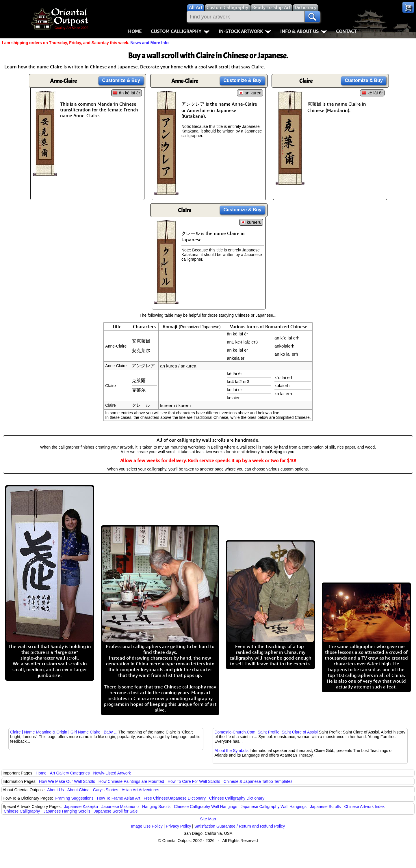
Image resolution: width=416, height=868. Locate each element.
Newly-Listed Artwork (112, 773)
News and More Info (149, 43)
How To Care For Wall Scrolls (194, 781)
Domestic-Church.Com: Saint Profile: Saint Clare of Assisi (266, 732)
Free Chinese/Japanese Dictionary (175, 798)
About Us (55, 790)
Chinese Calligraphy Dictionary (237, 798)
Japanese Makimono (120, 807)
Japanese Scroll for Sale (116, 811)
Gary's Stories (106, 790)
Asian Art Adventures (140, 790)
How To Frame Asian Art (118, 798)
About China (78, 790)
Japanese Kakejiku (81, 807)
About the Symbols (231, 751)
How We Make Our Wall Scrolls (67, 781)
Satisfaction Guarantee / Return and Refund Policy (240, 826)
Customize (121, 80)
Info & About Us (303, 31)
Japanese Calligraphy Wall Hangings (274, 807)
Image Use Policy (147, 826)
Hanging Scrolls (156, 807)
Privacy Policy (178, 826)
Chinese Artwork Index (365, 807)
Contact (346, 31)
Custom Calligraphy (180, 31)
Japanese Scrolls (325, 807)
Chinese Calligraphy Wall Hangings (206, 807)
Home (135, 31)
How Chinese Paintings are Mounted (131, 781)
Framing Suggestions (74, 798)
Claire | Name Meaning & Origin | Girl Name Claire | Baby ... (64, 732)
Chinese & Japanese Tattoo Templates (258, 781)
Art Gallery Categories (70, 773)
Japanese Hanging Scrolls (67, 811)
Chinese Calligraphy (22, 811)
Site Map (208, 819)
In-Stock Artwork (245, 31)
